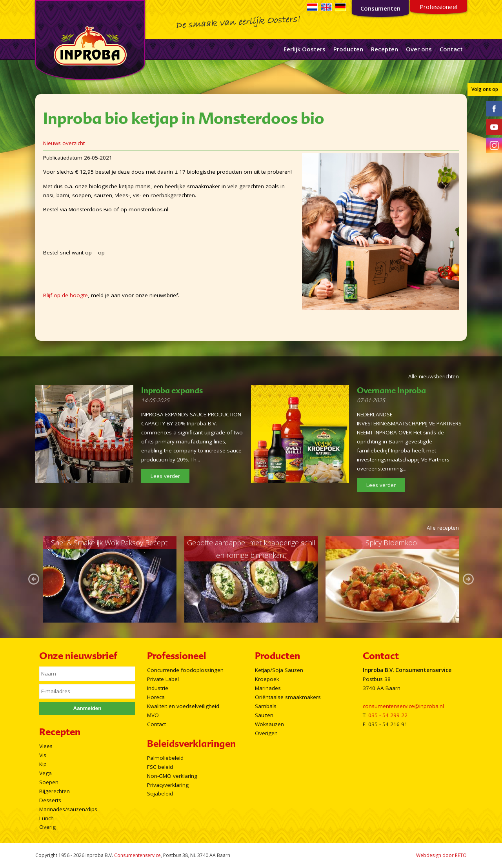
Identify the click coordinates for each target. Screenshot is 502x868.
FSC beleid (160, 767)
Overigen (266, 733)
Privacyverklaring (168, 785)
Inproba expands (172, 390)
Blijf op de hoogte (65, 295)
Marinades (268, 688)
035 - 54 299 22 (388, 715)
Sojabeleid (160, 794)
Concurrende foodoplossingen (185, 670)
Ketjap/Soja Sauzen (279, 670)
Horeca (156, 697)
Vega (45, 773)
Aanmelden (87, 708)
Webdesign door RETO (441, 855)
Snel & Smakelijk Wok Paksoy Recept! (110, 543)
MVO (153, 715)
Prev (34, 579)
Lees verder (165, 476)
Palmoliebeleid (165, 758)
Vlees (46, 746)
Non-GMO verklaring (172, 776)
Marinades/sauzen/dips (68, 809)
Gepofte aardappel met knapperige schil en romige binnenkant (251, 549)
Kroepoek (267, 679)
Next (468, 579)
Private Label (163, 679)
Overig (47, 827)
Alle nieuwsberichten (434, 376)
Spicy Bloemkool (392, 543)
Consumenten (380, 8)
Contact (451, 49)
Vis (43, 755)
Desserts (50, 800)
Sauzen (264, 715)
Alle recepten (443, 528)
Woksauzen (269, 724)
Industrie (158, 688)
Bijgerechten (55, 791)
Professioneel (438, 7)
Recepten (385, 49)
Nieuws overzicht (64, 143)
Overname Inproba (391, 390)
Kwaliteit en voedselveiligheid (183, 706)
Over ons (419, 49)
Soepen (49, 782)
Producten (348, 49)
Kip (43, 764)
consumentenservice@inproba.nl (403, 706)
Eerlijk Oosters (305, 49)
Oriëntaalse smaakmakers (288, 697)
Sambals (266, 706)
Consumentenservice (137, 855)
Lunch (46, 818)
